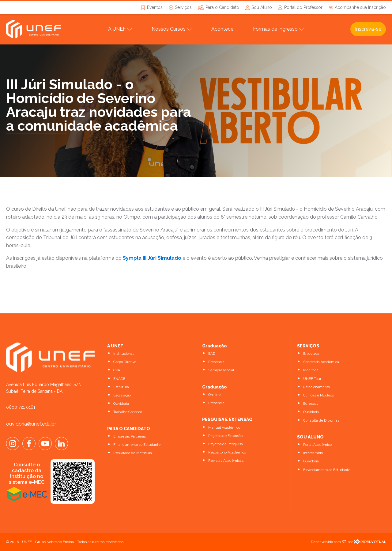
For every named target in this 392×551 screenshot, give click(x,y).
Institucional (123, 354)
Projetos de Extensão (225, 436)
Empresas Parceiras (130, 436)
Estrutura (121, 387)
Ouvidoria (121, 404)
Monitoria (311, 370)
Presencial (217, 362)
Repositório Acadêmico (227, 452)
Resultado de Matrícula (133, 453)
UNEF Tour (312, 379)
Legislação (122, 395)
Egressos (311, 404)
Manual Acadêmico (224, 427)
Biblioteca (311, 354)
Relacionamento (317, 387)
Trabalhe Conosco (128, 412)
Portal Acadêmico (317, 445)
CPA (117, 370)
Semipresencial (221, 370)
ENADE (119, 379)
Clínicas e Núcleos (318, 395)
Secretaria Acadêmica (321, 362)
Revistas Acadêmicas (226, 461)
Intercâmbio (313, 453)
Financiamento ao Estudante (137, 445)
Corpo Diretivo (125, 362)
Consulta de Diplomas (321, 420)
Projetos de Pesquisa (226, 444)
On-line (214, 395)
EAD (212, 354)
